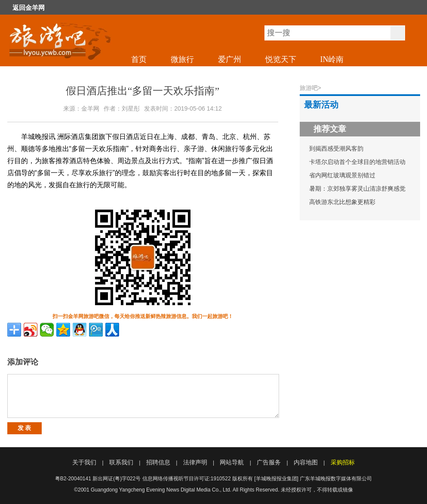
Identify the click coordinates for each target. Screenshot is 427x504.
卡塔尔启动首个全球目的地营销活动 (357, 162)
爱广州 (230, 59)
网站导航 (232, 462)
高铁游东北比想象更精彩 (342, 202)
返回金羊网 (29, 8)
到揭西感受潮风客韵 (336, 148)
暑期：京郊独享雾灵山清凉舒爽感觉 (357, 189)
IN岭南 (332, 59)
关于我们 (84, 462)
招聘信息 (158, 462)
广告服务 (269, 462)
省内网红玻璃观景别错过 (342, 175)
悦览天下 (281, 59)
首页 (139, 59)
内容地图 (306, 462)
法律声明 (195, 462)
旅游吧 (309, 88)
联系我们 (121, 462)
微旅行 (182, 59)
